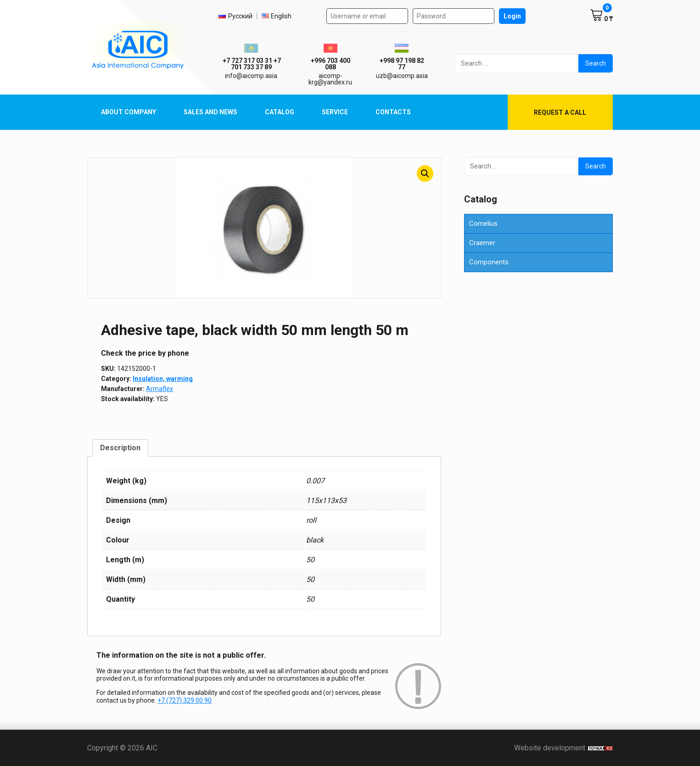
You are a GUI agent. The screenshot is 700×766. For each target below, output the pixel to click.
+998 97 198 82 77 (402, 64)
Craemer (482, 243)
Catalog (280, 112)
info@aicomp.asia (251, 76)
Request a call (560, 112)
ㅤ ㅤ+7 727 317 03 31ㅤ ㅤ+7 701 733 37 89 (251, 64)
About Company (129, 112)
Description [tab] (120, 448)
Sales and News (210, 112)
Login (512, 16)
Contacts (393, 112)
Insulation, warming (163, 379)
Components (489, 262)
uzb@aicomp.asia (402, 76)
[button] (425, 173)
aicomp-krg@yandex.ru (330, 79)
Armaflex (160, 389)
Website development (563, 748)
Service (335, 112)
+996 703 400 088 (330, 64)
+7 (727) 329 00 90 (185, 700)
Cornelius (483, 224)
